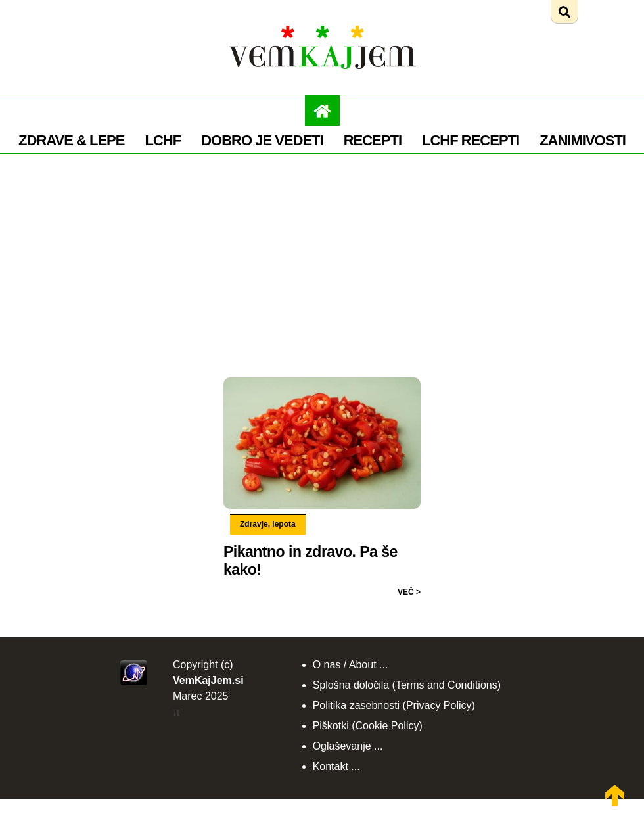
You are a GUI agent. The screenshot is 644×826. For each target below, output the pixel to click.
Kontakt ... (336, 766)
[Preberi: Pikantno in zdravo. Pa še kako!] (322, 379)
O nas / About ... (351, 665)
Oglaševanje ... (348, 746)
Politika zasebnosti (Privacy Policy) (394, 705)
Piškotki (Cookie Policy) (368, 726)
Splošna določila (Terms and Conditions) (407, 685)
